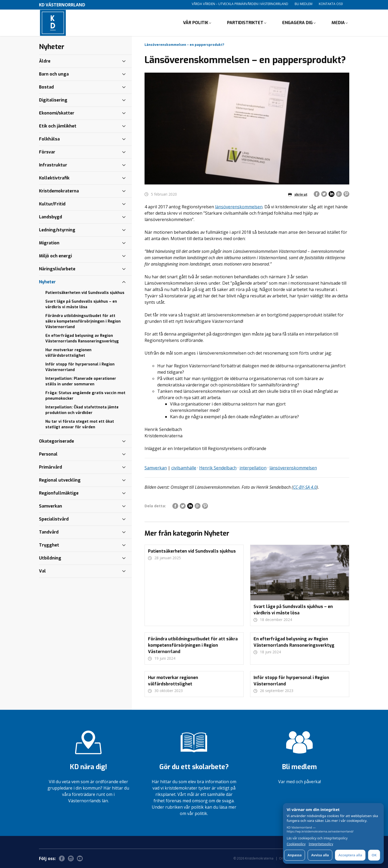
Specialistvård (54, 519)
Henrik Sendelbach (218, 468)
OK (374, 855)
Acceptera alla (350, 855)
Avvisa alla (320, 855)
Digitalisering (53, 100)
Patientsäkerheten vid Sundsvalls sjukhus (85, 293)
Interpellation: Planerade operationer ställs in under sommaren (81, 381)
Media (338, 23)
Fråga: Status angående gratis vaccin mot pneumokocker (85, 396)
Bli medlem (304, 4)
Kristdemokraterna (59, 191)
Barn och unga (54, 74)
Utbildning (50, 558)
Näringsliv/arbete (57, 269)
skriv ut (298, 194)
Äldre (45, 61)
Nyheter (47, 282)
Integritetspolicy (321, 844)
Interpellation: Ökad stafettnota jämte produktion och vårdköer (82, 410)
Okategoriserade (56, 441)
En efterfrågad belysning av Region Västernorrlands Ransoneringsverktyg (82, 338)
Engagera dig (297, 23)
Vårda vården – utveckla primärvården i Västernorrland (240, 4)
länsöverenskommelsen (239, 207)
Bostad (46, 87)
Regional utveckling (60, 480)
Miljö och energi (55, 256)
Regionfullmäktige (59, 493)
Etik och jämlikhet (58, 126)
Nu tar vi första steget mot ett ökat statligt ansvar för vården (80, 424)
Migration (49, 243)
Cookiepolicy (296, 844)
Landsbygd (51, 217)
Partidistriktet (245, 23)
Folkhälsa (49, 139)
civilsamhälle (184, 468)
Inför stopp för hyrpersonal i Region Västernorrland (80, 367)
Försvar (47, 152)
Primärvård (51, 467)
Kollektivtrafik (54, 178)
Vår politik (196, 23)
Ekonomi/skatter (57, 113)
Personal (48, 454)
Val (42, 571)
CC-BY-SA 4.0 (305, 487)
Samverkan (156, 468)
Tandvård (49, 532)
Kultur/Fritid (52, 204)
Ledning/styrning (57, 230)
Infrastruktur (53, 165)
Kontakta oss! (331, 4)
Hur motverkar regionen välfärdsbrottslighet (68, 353)
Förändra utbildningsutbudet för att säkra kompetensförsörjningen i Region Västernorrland (83, 321)
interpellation (253, 468)
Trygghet (49, 545)
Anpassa (295, 855)
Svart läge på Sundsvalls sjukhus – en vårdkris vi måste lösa (81, 304)
